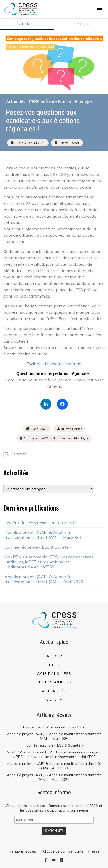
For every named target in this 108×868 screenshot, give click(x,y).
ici (99, 319)
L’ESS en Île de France (50, 101)
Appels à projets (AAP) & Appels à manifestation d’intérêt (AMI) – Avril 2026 (44, 579)
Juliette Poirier (71, 429)
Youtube (73, 364)
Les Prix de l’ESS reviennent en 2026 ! (40, 523)
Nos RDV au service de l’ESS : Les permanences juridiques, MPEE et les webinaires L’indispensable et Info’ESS (49, 562)
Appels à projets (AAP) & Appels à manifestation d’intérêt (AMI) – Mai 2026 (43, 535)
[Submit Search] (7, 454)
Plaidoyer (84, 101)
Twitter (34, 364)
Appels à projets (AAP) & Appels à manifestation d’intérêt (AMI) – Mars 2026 (54, 777)
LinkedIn (53, 364)
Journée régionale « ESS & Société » (38, 547)
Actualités (16, 101)
